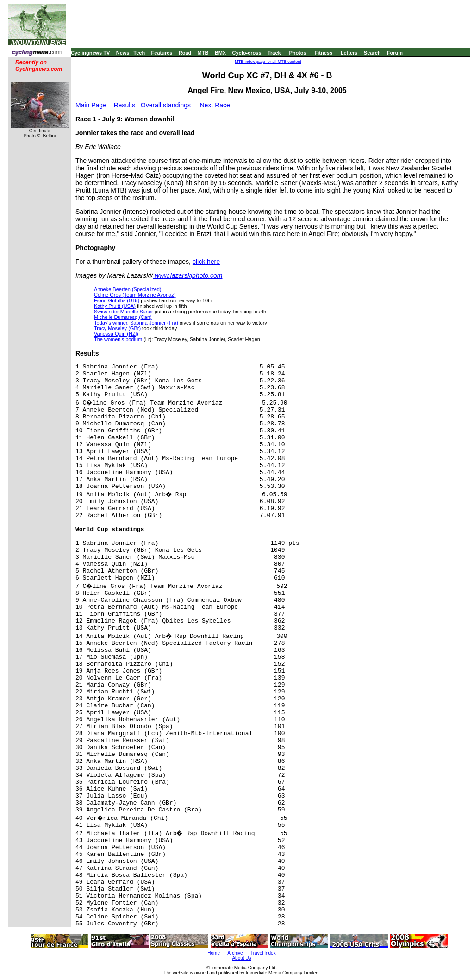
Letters (349, 53)
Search (372, 53)
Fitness (323, 53)
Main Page (91, 105)
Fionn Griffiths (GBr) (117, 300)
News (123, 53)
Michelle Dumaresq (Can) (123, 317)
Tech (139, 53)
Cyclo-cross (247, 53)
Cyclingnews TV (90, 53)
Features (162, 53)
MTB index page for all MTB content (268, 62)
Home (214, 953)
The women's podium (118, 339)
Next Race (215, 105)
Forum (395, 53)
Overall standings (166, 105)
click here (206, 262)
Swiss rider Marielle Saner (124, 312)
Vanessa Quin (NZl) (116, 334)
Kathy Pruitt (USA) (115, 306)
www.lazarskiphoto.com (187, 275)
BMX (220, 53)
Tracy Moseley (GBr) (117, 328)
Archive (235, 953)
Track (274, 53)
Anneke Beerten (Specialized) (128, 289)
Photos (297, 53)
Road (185, 53)
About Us (241, 958)
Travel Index (263, 953)
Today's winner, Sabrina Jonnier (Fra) (136, 323)
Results (125, 105)
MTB (203, 53)
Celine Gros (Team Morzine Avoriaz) (135, 295)
